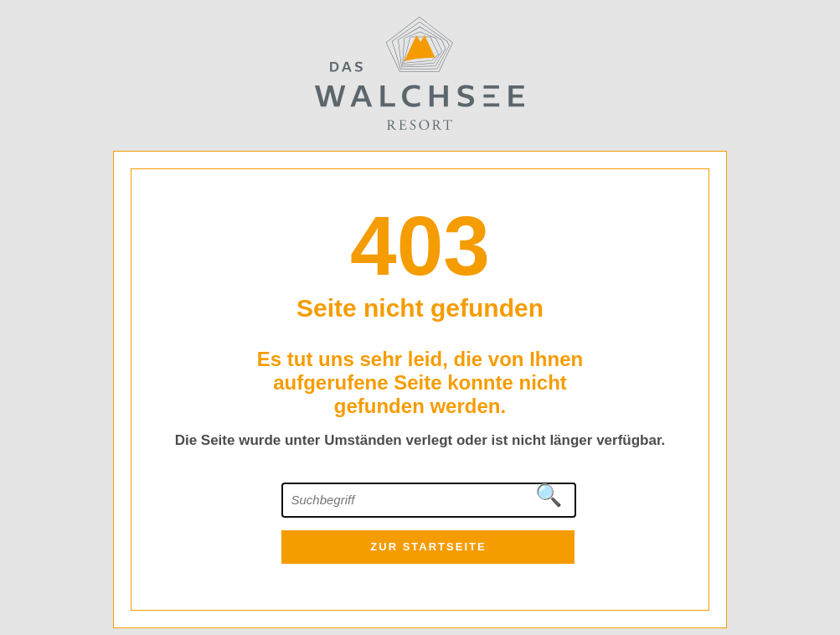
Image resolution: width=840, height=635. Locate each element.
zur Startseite (428, 547)
